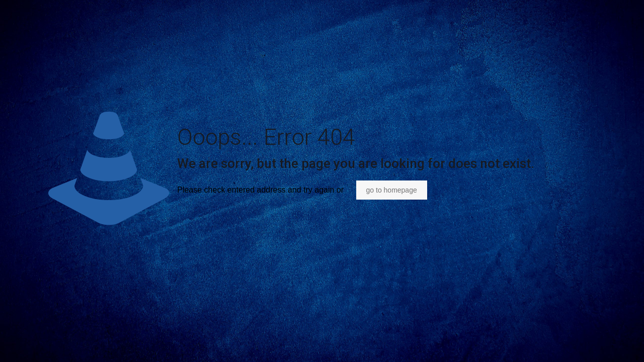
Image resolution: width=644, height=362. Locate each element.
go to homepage (392, 190)
